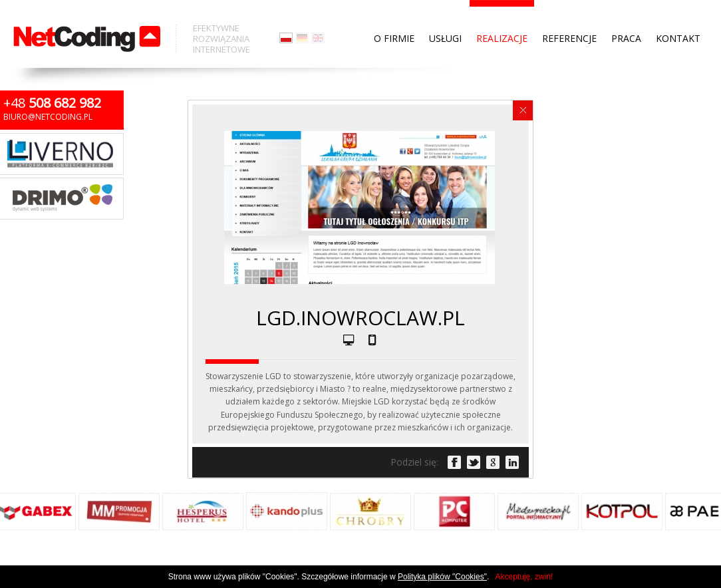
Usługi (445, 13)
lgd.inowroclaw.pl (360, 318)
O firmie (394, 13)
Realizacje (502, 13)
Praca (626, 13)
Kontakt (678, 13)
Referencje (569, 13)
